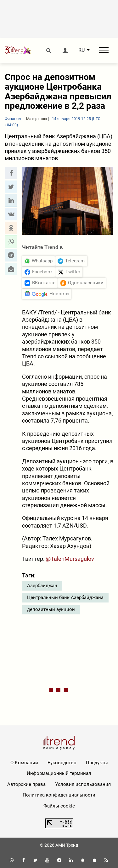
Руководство (62, 763)
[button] (11, 173)
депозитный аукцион (51, 609)
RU (81, 50)
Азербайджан (42, 586)
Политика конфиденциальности (59, 795)
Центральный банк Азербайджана (65, 597)
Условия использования (83, 784)
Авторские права (26, 784)
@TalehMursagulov (70, 559)
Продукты (97, 763)
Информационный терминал (59, 773)
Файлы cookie (59, 806)
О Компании (24, 763)
